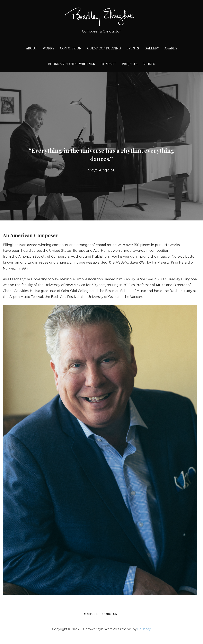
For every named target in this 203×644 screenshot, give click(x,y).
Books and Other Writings (72, 64)
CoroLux (110, 614)
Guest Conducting (104, 48)
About (32, 48)
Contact (108, 64)
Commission (71, 48)
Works (48, 48)
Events (133, 48)
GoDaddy (144, 629)
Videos (149, 64)
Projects (130, 64)
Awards (171, 48)
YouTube (91, 614)
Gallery (152, 48)
